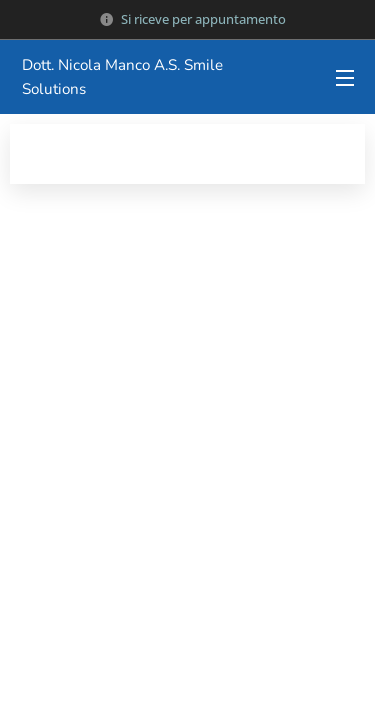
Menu (345, 78)
